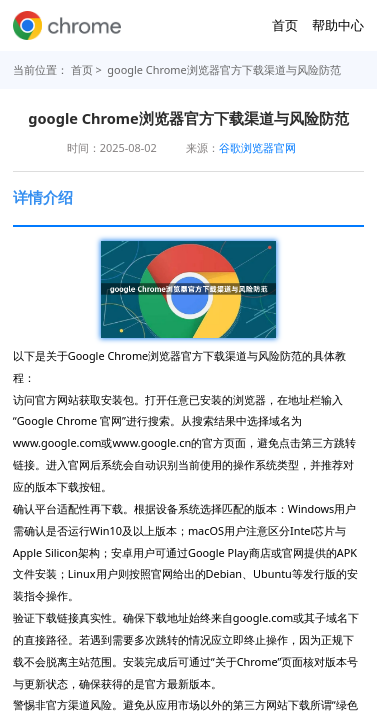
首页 (285, 25)
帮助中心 (338, 25)
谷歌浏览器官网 (257, 147)
